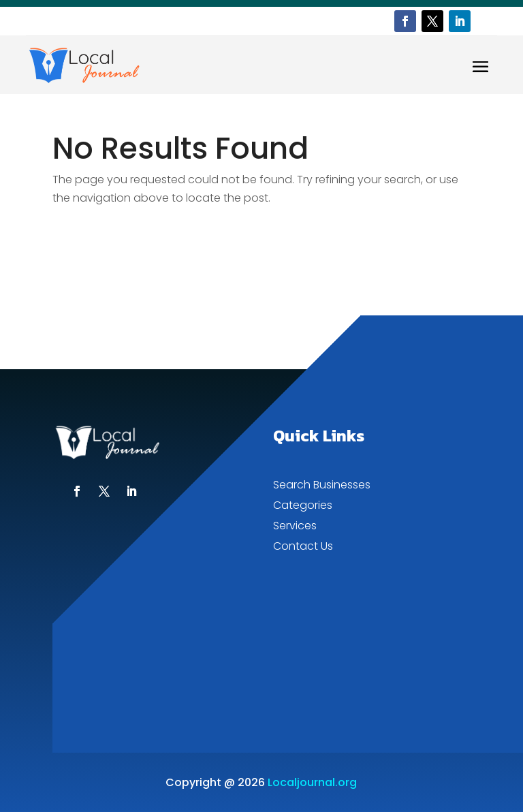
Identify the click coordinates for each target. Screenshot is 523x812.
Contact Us (303, 548)
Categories (303, 507)
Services (295, 527)
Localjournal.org (312, 782)
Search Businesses (322, 486)
